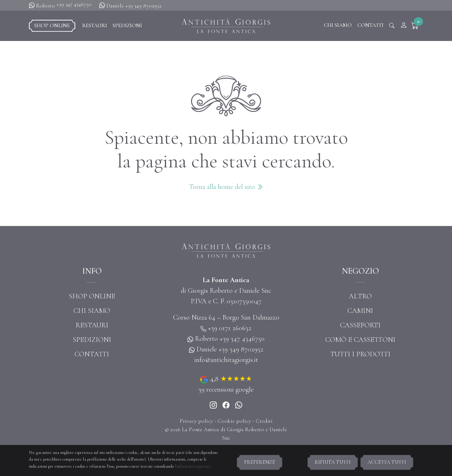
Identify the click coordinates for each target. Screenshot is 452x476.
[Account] (404, 26)
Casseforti (360, 325)
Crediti (264, 421)
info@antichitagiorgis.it (226, 360)
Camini (360, 311)
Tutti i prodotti (360, 354)
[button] (417, 26)
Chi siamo (338, 25)
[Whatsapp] (239, 406)
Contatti (370, 25)
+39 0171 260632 (230, 328)
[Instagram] (213, 406)
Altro (360, 296)
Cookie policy (234, 421)
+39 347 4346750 (74, 4)
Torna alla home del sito (226, 187)
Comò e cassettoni (360, 340)
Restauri (95, 25)
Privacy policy (196, 421)
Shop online (52, 25)
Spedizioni (127, 25)
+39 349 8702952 (143, 6)
